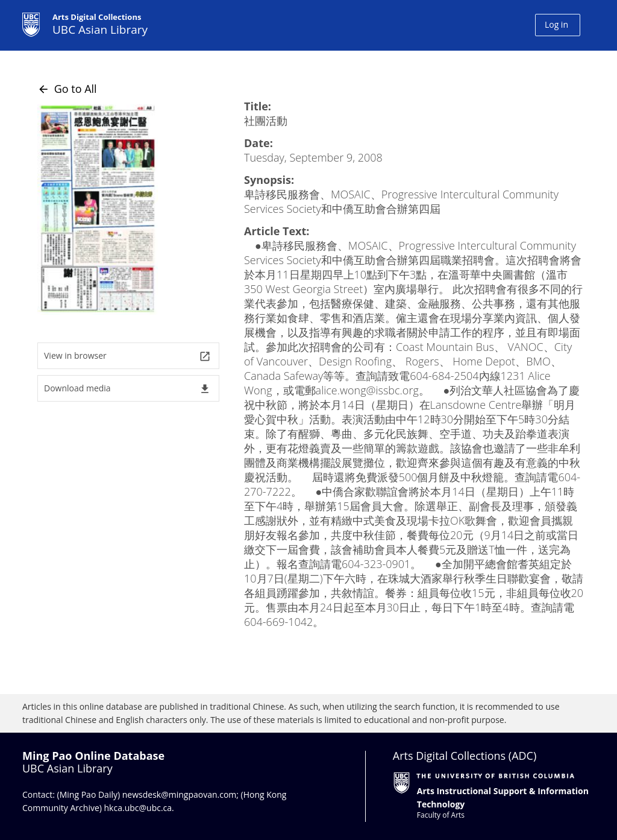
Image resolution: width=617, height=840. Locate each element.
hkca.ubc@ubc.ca (138, 808)
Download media (127, 389)
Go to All (67, 89)
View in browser (127, 356)
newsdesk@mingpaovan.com (180, 794)
